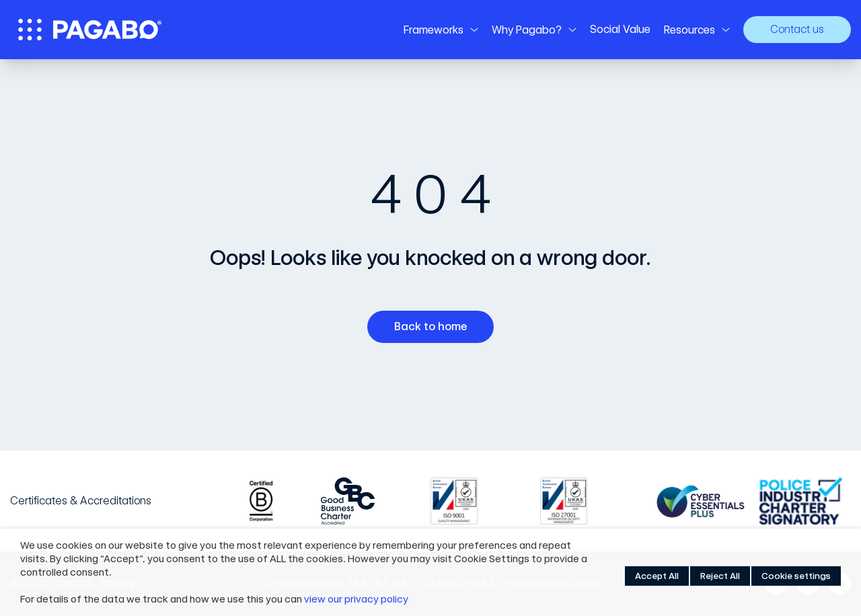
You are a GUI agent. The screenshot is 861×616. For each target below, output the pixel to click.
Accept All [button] (657, 576)
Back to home (436, 327)
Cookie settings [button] (796, 576)
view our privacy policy (356, 599)
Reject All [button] (720, 576)
